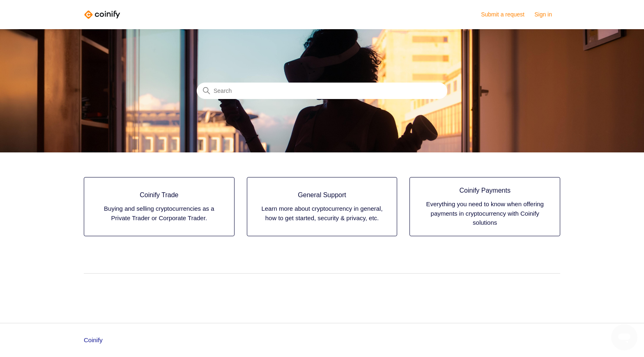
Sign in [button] (543, 14)
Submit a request (503, 14)
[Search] (322, 91)
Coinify (93, 340)
